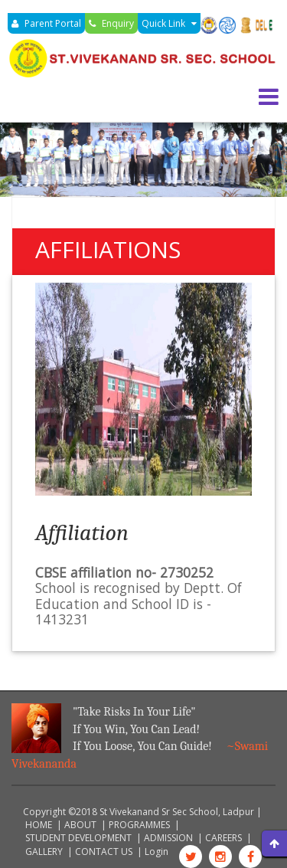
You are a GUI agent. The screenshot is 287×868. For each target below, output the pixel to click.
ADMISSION (168, 838)
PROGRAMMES (139, 825)
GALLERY (44, 852)
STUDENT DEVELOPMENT (78, 838)
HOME (39, 825)
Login (157, 852)
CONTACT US (104, 852)
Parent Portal (46, 23)
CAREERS (223, 838)
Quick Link (169, 23)
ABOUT (80, 825)
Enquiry (111, 23)
